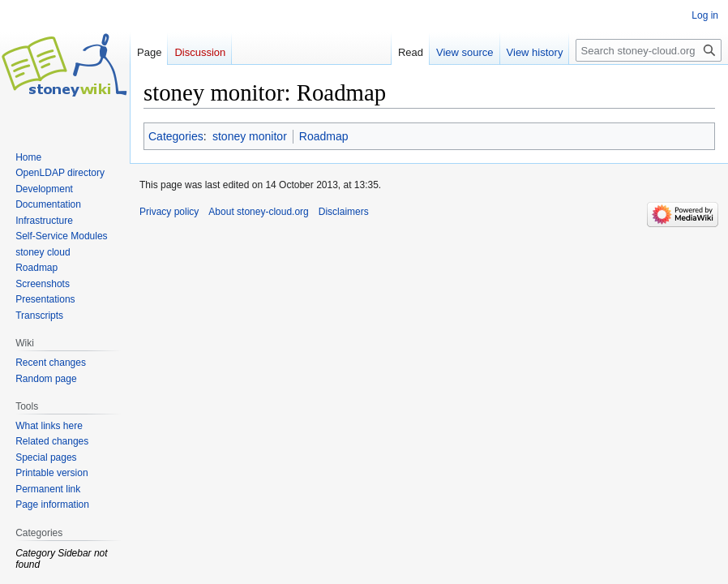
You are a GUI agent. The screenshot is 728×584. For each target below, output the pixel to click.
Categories (176, 136)
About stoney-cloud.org (258, 212)
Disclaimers (344, 212)
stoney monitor (250, 136)
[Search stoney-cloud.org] (649, 50)
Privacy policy (169, 212)
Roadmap (324, 136)
